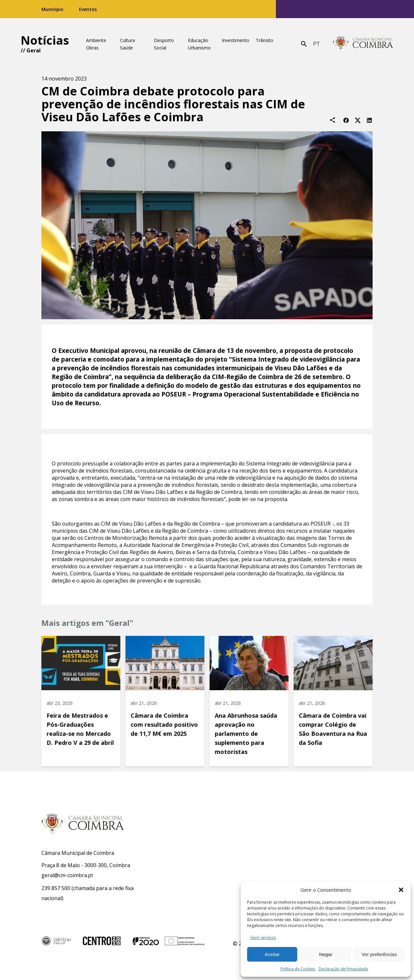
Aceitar (272, 954)
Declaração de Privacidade (343, 969)
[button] (401, 890)
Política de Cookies (298, 969)
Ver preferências (379, 954)
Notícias (45, 40)
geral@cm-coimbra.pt (67, 875)
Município (52, 9)
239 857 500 (56, 888)
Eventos (88, 9)
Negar (326, 954)
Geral (34, 50)
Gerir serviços (263, 937)
